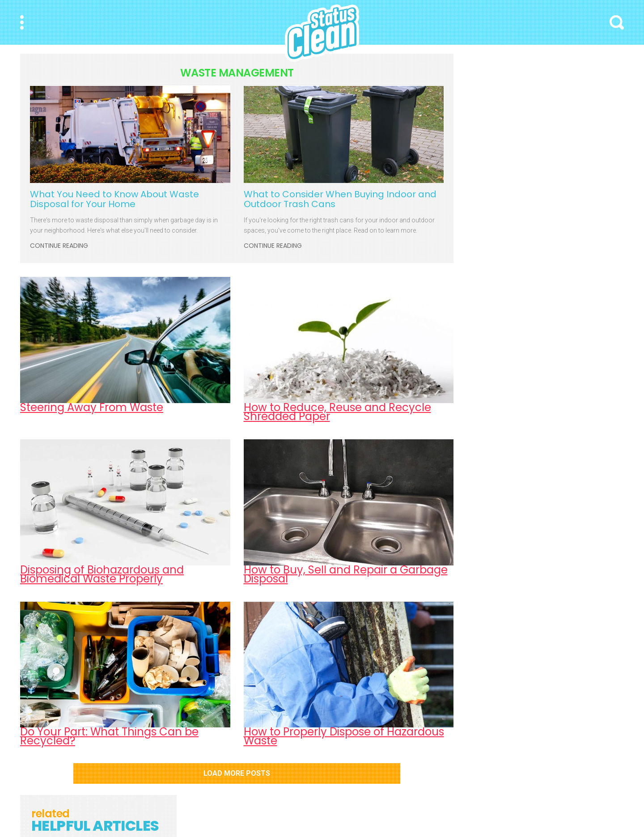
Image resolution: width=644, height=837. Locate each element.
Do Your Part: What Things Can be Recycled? (109, 736)
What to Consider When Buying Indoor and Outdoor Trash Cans (340, 199)
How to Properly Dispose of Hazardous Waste (344, 736)
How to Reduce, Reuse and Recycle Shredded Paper (337, 412)
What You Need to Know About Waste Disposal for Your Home (114, 199)
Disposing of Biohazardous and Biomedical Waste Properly (102, 574)
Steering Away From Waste (92, 407)
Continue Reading (59, 246)
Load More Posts (237, 773)
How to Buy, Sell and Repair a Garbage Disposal (346, 574)
